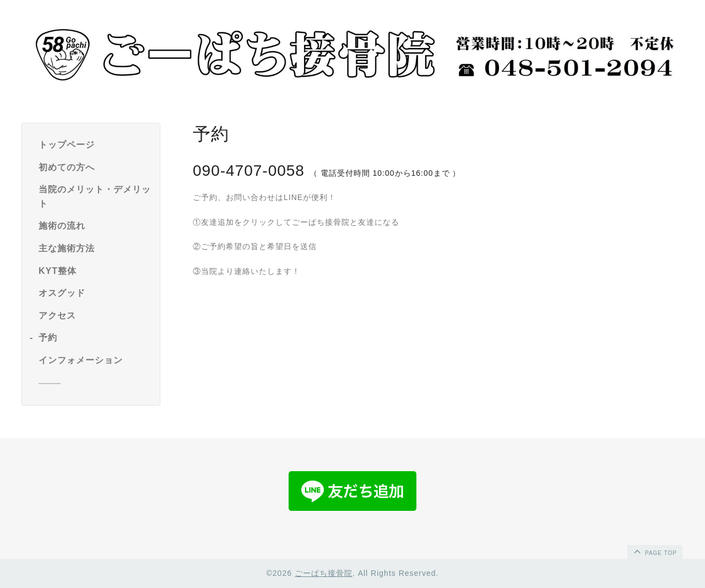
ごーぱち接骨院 (324, 573)
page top (654, 551)
